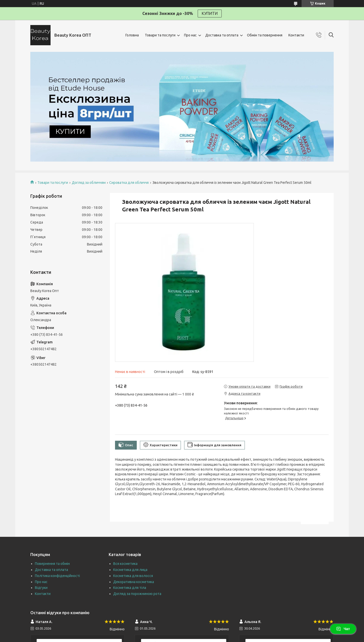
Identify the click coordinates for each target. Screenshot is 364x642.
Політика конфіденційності (57, 576)
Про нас (190, 35)
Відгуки (41, 588)
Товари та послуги (160, 35)
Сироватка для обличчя (129, 183)
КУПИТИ (210, 13)
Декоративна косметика (134, 582)
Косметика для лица (130, 570)
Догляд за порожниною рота (137, 594)
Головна (132, 35)
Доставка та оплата (222, 35)
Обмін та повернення (265, 35)
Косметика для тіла (130, 588)
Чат (343, 629)
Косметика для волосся (133, 576)
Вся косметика (125, 564)
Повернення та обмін (52, 564)
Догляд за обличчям (89, 183)
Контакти (296, 35)
